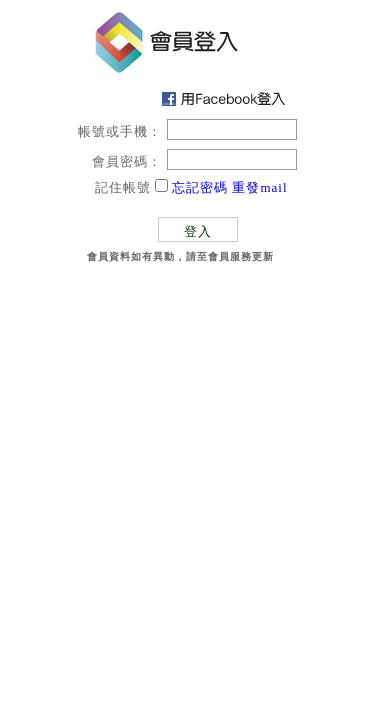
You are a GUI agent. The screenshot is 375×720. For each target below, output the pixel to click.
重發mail (259, 187)
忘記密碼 (200, 187)
